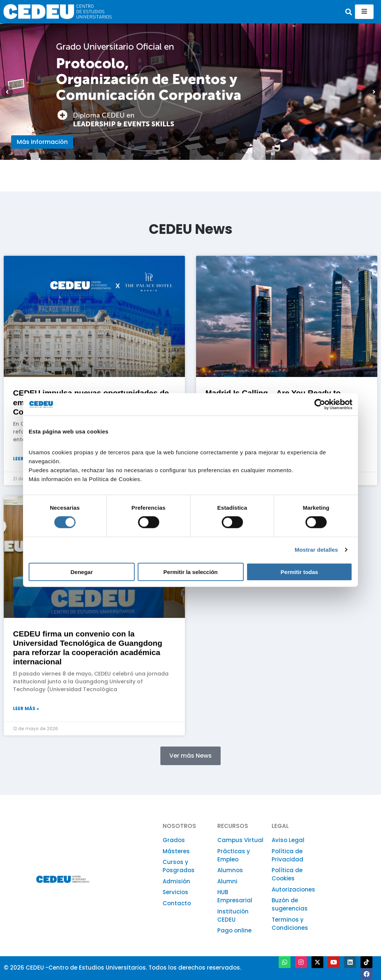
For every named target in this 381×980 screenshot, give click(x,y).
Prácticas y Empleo (234, 855)
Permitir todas (299, 572)
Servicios (175, 892)
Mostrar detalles (316, 550)
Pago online (234, 930)
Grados (174, 840)
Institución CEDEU (233, 915)
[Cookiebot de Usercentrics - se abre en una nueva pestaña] (320, 404)
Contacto (177, 903)
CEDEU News (191, 229)
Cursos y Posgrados (179, 866)
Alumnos (230, 870)
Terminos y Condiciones (290, 924)
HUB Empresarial (235, 896)
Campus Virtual (240, 840)
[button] (349, 12)
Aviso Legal (288, 840)
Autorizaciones (293, 889)
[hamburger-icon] (364, 12)
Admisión (176, 881)
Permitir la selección (190, 572)
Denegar (81, 572)
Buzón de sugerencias (290, 904)
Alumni (227, 881)
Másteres (176, 851)
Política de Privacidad (287, 855)
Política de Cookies (287, 874)
